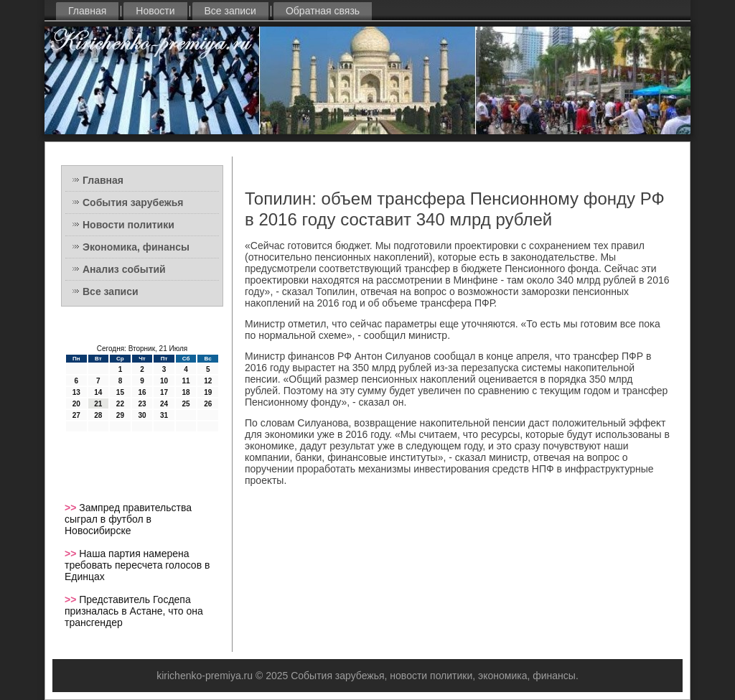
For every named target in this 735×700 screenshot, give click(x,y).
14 (98, 392)
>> (72, 508)
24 (164, 404)
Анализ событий (124, 269)
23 (142, 404)
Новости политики (128, 225)
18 (186, 392)
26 (208, 404)
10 (164, 381)
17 (164, 392)
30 (142, 415)
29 (120, 415)
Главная (87, 11)
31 (164, 415)
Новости (155, 11)
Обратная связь (323, 11)
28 (98, 415)
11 (186, 381)
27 (76, 415)
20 (76, 404)
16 (142, 392)
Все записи (230, 11)
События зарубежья (133, 202)
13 (76, 392)
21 (98, 404)
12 (208, 381)
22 (120, 404)
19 (208, 392)
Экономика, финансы (136, 247)
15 (120, 392)
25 (186, 404)
